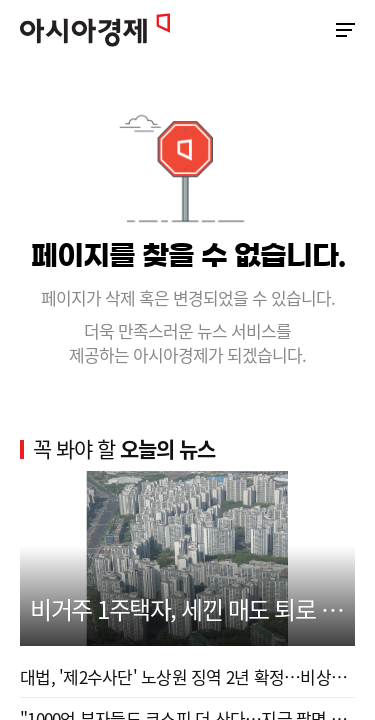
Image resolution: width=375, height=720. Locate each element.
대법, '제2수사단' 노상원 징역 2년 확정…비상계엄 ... (187, 676)
